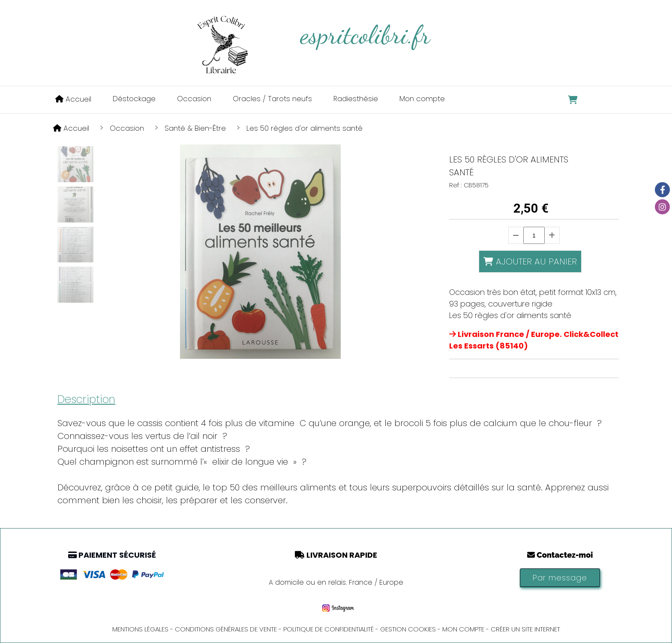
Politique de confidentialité (328, 629)
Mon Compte (463, 629)
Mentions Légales (140, 629)
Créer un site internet (525, 629)
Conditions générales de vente (226, 629)
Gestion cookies (408, 629)
